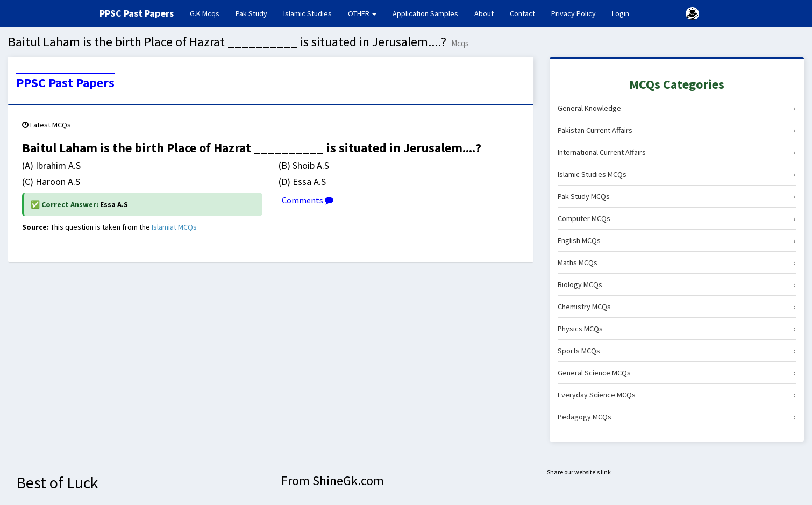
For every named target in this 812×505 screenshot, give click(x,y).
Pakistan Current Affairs (677, 130)
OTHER (362, 13)
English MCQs (677, 240)
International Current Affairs (677, 152)
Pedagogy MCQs (677, 417)
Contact (522, 13)
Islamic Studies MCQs (677, 174)
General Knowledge (677, 108)
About (484, 13)
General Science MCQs (677, 373)
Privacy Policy (574, 13)
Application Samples (425, 13)
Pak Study (251, 13)
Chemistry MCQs (677, 307)
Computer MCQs (677, 218)
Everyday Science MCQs (677, 395)
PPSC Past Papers (65, 83)
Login (621, 13)
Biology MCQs (677, 284)
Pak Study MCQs (677, 196)
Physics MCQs (677, 329)
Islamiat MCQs (174, 227)
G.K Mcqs (209, 13)
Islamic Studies (308, 13)
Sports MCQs (677, 351)
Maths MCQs (677, 262)
